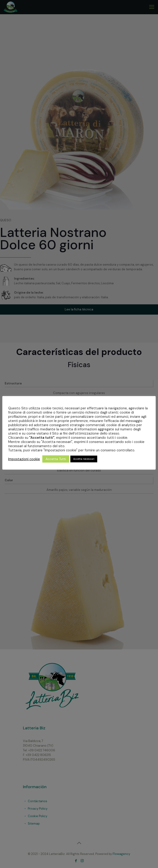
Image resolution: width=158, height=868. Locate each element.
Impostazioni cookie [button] (24, 459)
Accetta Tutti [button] (56, 459)
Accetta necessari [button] (84, 459)
